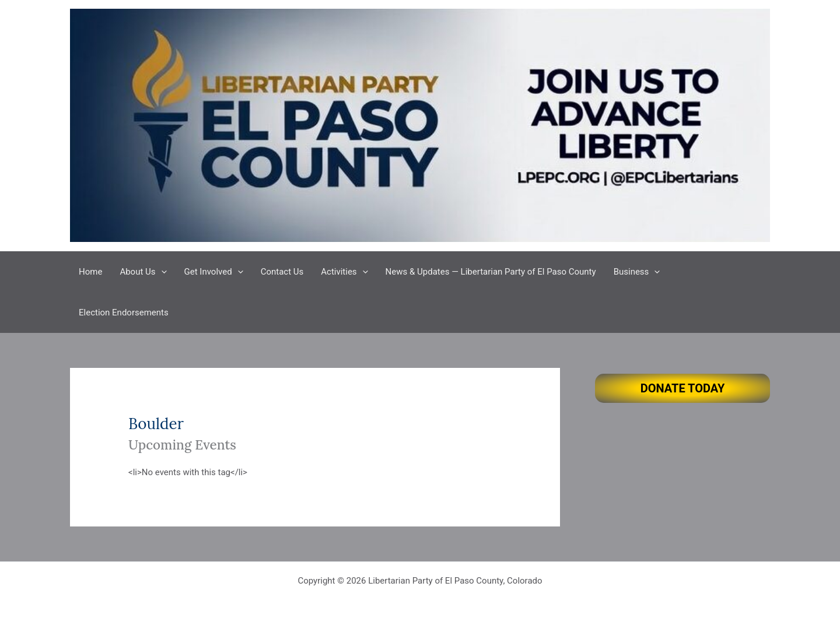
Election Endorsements (124, 313)
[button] (161, 272)
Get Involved (214, 272)
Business (637, 272)
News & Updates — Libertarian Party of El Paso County (491, 272)
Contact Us (282, 272)
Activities (344, 272)
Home (90, 272)
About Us (143, 272)
